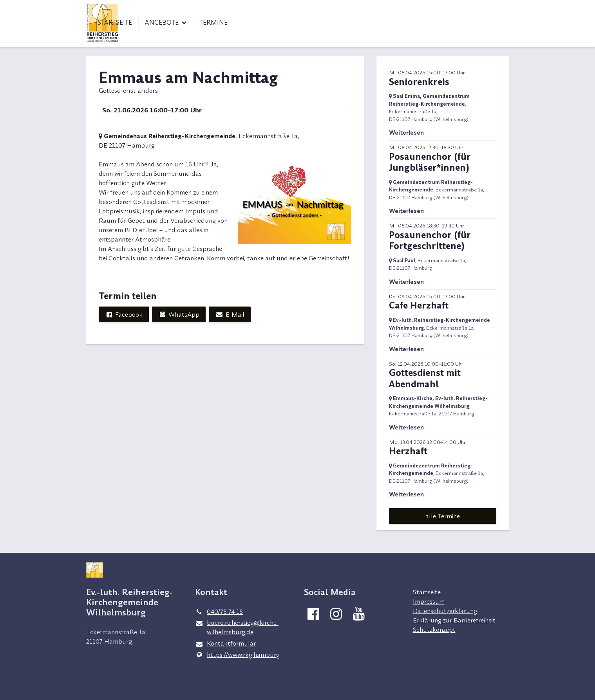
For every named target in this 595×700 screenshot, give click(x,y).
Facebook (124, 314)
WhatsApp (179, 314)
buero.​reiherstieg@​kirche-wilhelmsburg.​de (237, 628)
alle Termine (443, 516)
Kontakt (452, 8)
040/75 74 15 (219, 612)
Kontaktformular (225, 644)
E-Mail (230, 314)
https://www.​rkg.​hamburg (237, 655)
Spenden (491, 8)
